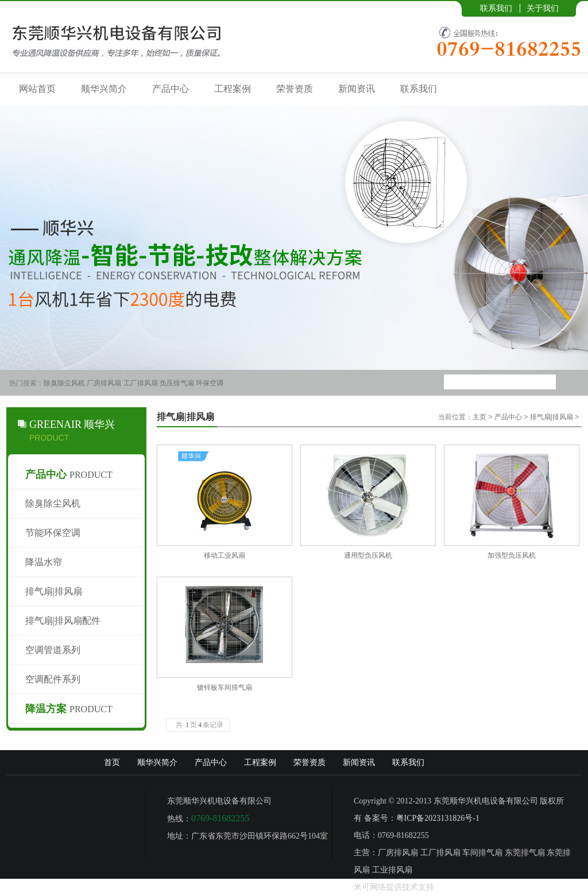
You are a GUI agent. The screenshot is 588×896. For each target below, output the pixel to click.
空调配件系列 (53, 679)
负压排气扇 (177, 383)
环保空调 (210, 383)
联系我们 (496, 8)
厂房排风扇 (104, 383)
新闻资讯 (357, 89)
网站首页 (37, 89)
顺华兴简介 (104, 89)
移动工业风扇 (225, 555)
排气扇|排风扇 (54, 591)
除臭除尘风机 (64, 383)
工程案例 (233, 89)
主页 (479, 417)
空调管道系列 (53, 650)
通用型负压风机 (368, 555)
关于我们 (543, 8)
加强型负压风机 (512, 555)
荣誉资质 (295, 89)
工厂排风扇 (141, 383)
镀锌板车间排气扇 (225, 688)
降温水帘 (44, 562)
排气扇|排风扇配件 (63, 621)
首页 (112, 762)
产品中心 (171, 89)
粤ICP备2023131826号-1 (438, 818)
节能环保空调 (53, 533)
